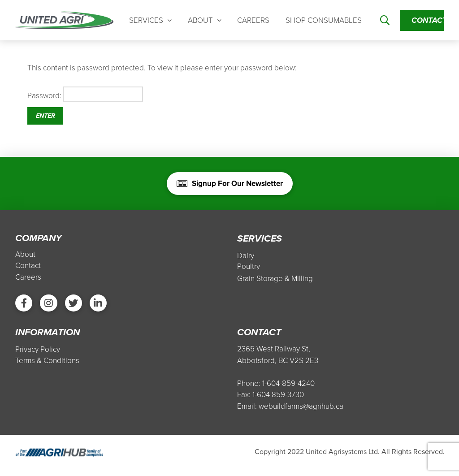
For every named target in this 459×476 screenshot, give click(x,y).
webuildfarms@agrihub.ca (301, 413)
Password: (85, 100)
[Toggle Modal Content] (385, 23)
